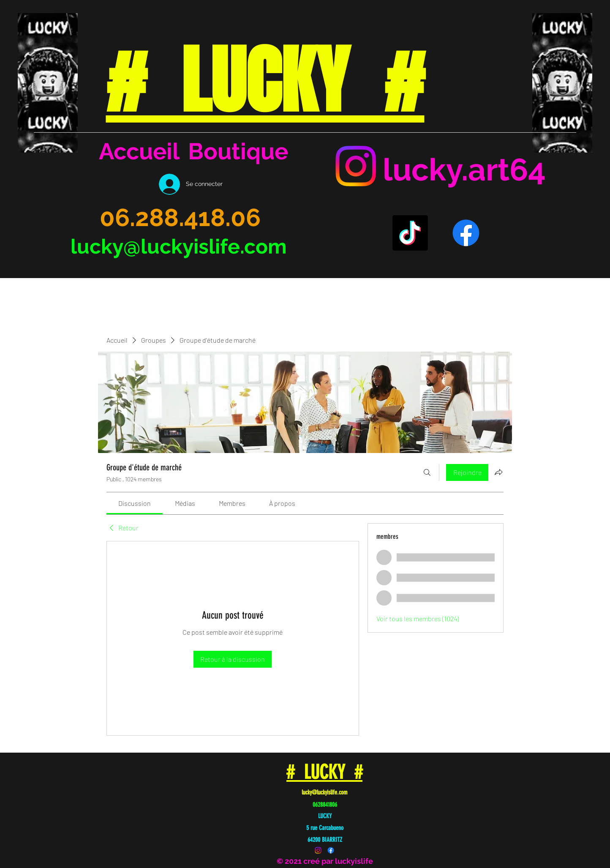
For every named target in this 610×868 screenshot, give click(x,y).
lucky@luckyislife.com (179, 246)
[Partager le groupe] (498, 472)
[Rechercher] (427, 472)
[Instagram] (356, 166)
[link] (135, 503)
